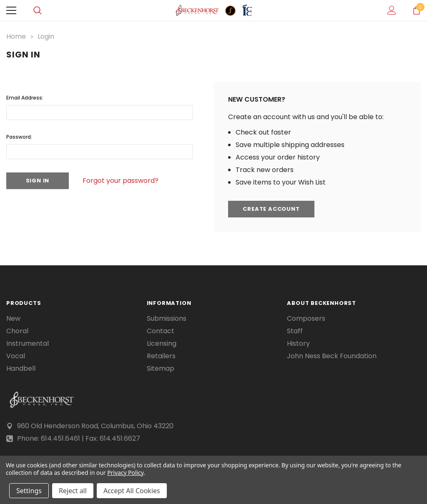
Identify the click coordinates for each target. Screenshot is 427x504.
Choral (17, 331)
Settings (29, 491)
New (13, 319)
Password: (19, 137)
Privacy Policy (125, 473)
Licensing (162, 344)
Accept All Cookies (132, 491)
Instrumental (28, 344)
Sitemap (161, 369)
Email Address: (25, 98)
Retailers (161, 356)
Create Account (271, 209)
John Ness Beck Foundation (332, 356)
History (298, 344)
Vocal (16, 356)
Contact (161, 331)
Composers (306, 319)
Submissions (167, 319)
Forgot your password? (121, 181)
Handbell (21, 369)
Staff (295, 331)
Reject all (73, 491)
